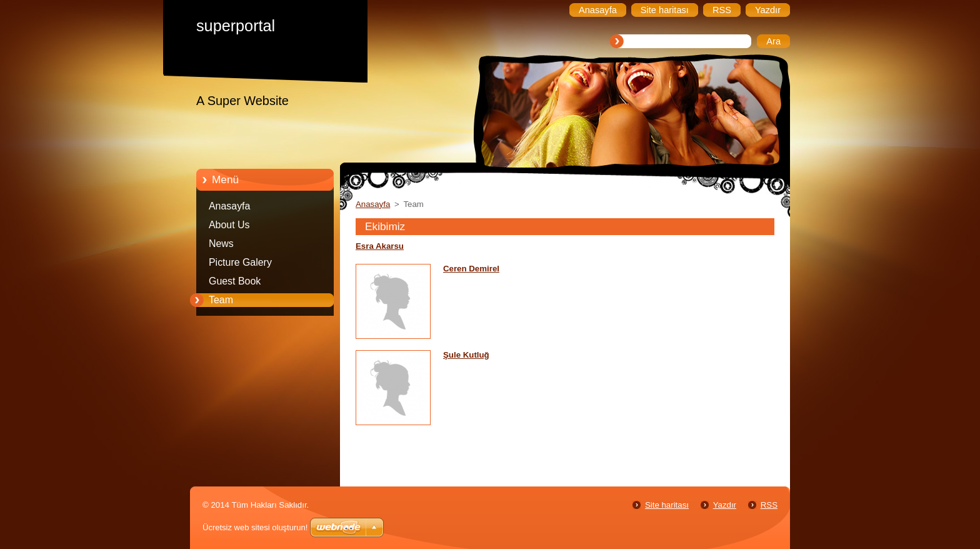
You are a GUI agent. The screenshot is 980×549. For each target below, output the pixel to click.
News (221, 244)
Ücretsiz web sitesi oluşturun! (255, 527)
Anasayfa (229, 206)
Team (221, 300)
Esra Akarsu (380, 246)
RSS (769, 505)
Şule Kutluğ (466, 355)
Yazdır (725, 505)
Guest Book (235, 281)
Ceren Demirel (471, 269)
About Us (229, 225)
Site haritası (667, 505)
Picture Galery (240, 262)
